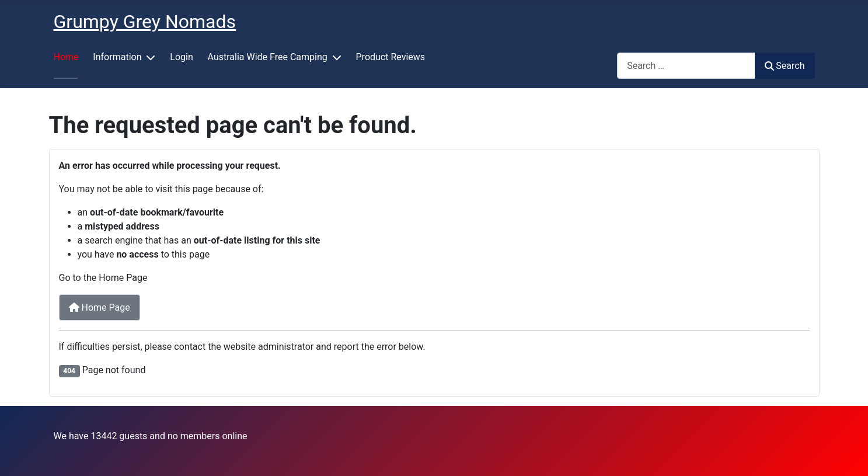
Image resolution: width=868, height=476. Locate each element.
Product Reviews (391, 57)
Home (66, 57)
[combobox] (686, 66)
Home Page (100, 308)
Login (181, 57)
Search (785, 66)
